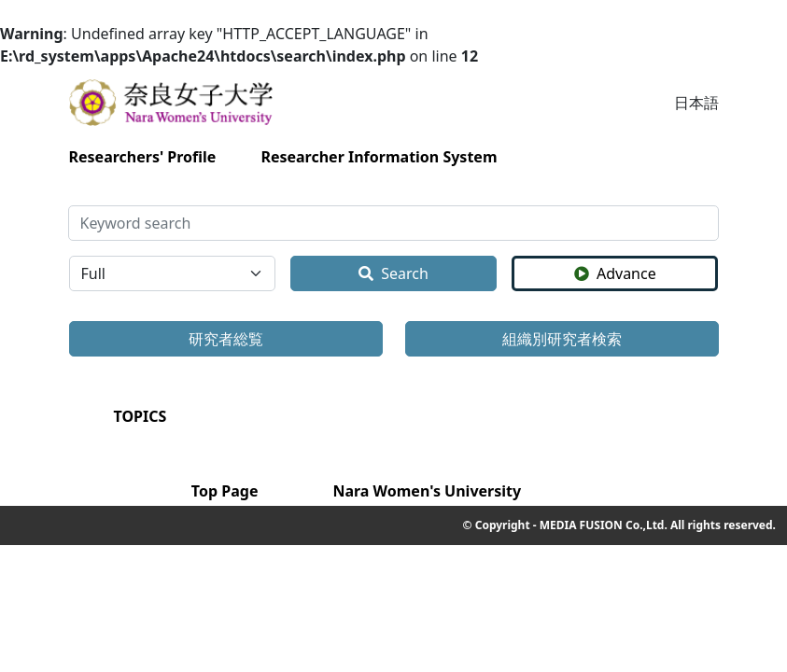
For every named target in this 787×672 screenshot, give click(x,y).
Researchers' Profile (143, 157)
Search (393, 273)
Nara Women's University (427, 491)
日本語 (696, 103)
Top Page (225, 491)
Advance (615, 273)
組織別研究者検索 (562, 339)
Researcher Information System (379, 157)
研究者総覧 (226, 339)
